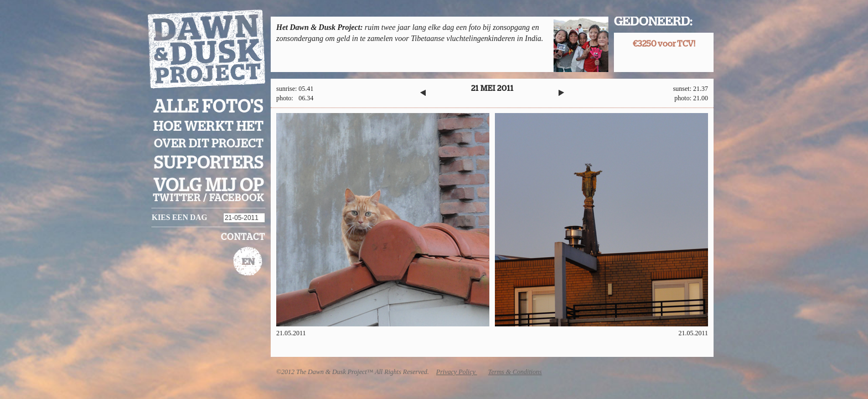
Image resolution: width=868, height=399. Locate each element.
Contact (243, 237)
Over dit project (209, 144)
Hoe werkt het (208, 127)
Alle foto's (208, 107)
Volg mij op (209, 186)
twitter (177, 198)
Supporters (209, 163)
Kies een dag (179, 218)
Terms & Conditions (515, 372)
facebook (237, 198)
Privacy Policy (457, 372)
